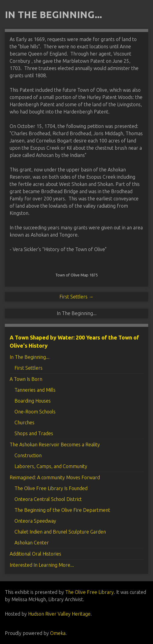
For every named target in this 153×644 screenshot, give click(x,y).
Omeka (58, 633)
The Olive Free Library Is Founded (51, 488)
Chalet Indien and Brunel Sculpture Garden (60, 532)
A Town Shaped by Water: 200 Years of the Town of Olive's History (74, 341)
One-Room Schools (35, 412)
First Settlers (29, 368)
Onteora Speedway (35, 521)
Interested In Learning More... (42, 565)
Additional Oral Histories (35, 554)
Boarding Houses (33, 401)
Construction (28, 455)
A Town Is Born (26, 379)
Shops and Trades (34, 433)
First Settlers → (76, 297)
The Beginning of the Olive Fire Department (62, 510)
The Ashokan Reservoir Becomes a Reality (55, 445)
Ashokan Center (32, 543)
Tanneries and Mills (35, 390)
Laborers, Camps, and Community (51, 466)
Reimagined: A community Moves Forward (55, 477)
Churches (24, 422)
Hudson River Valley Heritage (59, 614)
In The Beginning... (30, 357)
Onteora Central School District (48, 499)
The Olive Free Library (89, 592)
